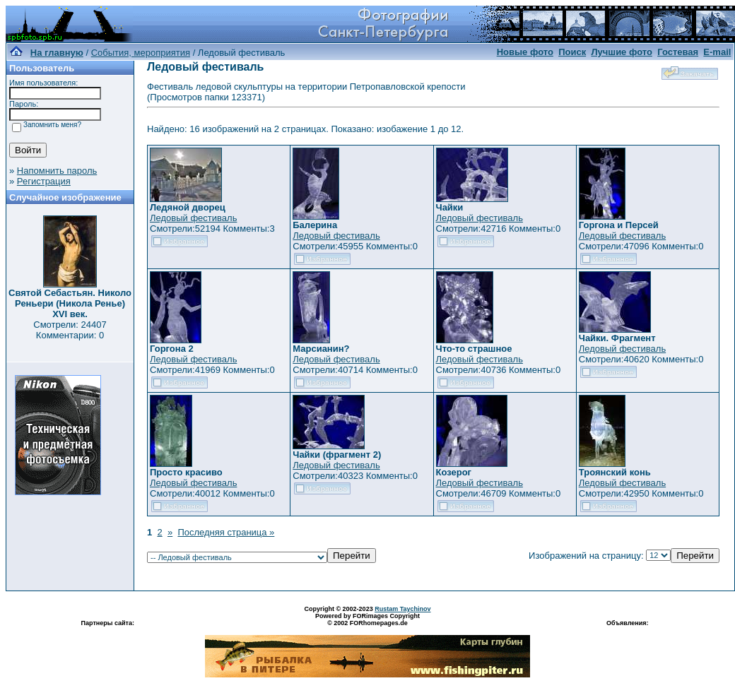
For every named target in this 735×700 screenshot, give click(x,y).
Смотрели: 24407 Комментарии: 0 (70, 330)
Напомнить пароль (57, 171)
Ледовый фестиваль (193, 218)
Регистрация (44, 181)
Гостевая (678, 52)
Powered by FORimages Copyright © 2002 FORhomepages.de (367, 619)
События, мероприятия (141, 53)
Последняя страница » (226, 532)
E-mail (717, 52)
